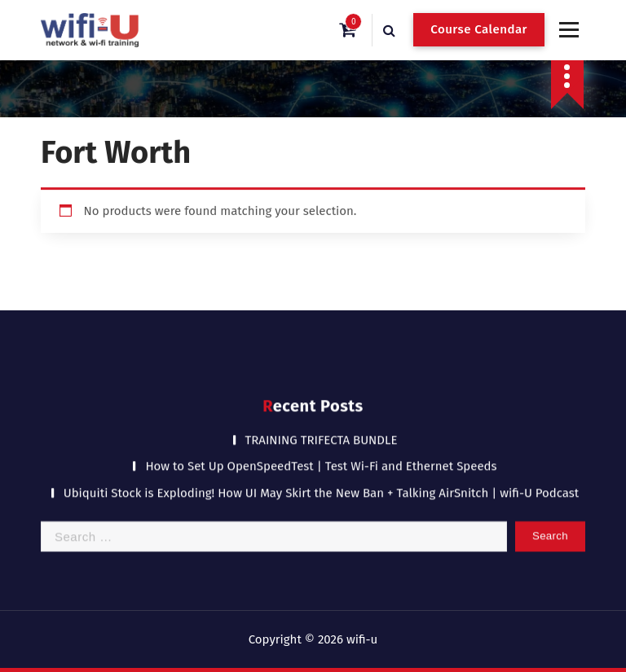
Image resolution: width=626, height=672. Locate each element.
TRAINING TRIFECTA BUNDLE (322, 433)
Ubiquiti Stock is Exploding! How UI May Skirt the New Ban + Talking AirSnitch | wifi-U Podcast (322, 485)
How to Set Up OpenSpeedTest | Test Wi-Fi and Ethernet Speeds (321, 459)
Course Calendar (479, 29)
